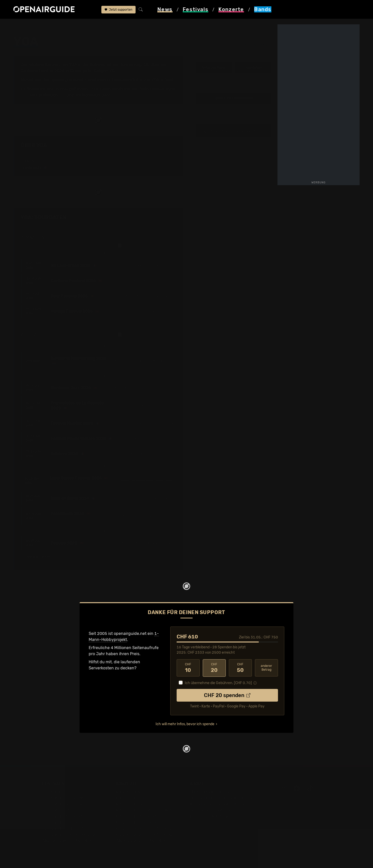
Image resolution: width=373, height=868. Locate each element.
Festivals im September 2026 (70, 834)
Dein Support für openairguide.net (222, 798)
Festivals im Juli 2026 (63, 828)
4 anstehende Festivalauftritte (113, 80)
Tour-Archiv (57, 89)
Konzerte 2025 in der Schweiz (144, 828)
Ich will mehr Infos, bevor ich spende (185, 724)
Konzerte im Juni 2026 (137, 822)
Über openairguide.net (211, 792)
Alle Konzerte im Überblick (141, 840)
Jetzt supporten (118, 10)
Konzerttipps (128, 792)
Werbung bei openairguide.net (218, 804)
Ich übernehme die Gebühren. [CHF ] (218, 683)
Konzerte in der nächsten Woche (147, 810)
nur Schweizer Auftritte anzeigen (148, 246)
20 (214, 668)
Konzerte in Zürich (133, 798)
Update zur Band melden (233, 98)
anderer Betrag (266, 668)
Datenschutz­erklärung (211, 810)
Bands (43, 26)
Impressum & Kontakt (210, 816)
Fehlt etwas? (168, 218)
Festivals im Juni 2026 (64, 822)
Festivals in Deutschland (65, 804)
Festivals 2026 (56, 810)
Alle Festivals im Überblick (67, 840)
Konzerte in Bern (132, 804)
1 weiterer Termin (40, 557)
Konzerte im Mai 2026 (136, 816)
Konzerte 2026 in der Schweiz (144, 834)
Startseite (23, 26)
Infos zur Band (214, 68)
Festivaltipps (54, 792)
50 (240, 668)
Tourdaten (253, 68)
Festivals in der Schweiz (65, 798)
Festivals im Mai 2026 (63, 816)
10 (188, 668)
